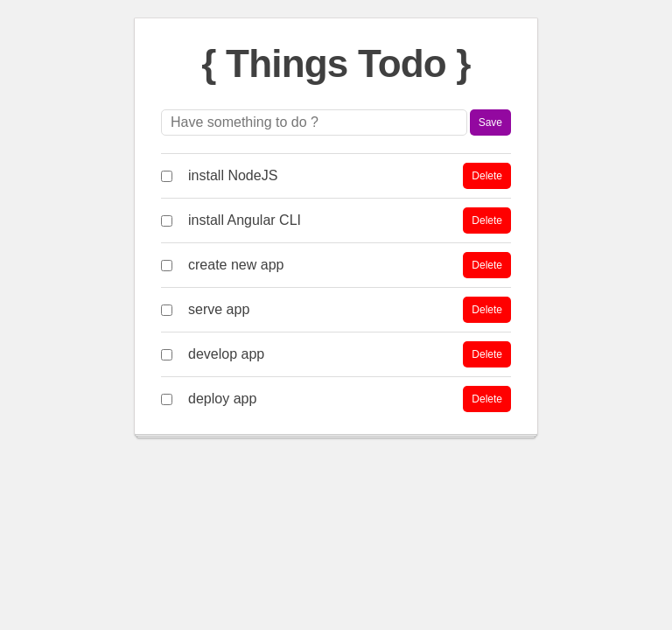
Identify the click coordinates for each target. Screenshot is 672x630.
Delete (487, 176)
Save (490, 122)
